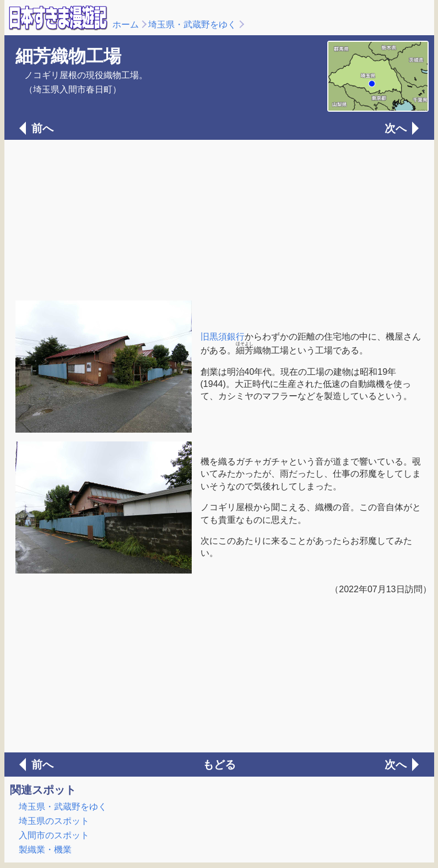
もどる (219, 765)
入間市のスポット (54, 835)
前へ (42, 128)
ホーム (126, 24)
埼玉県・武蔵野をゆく (192, 24)
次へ (396, 128)
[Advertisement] (219, 219)
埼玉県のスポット (54, 821)
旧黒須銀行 (223, 337)
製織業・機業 (45, 850)
